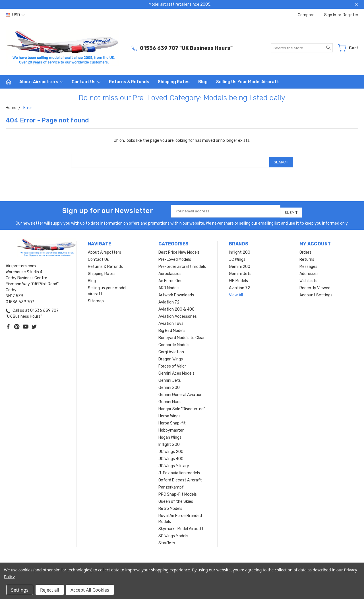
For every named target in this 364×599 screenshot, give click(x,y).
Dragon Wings (171, 354)
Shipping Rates (174, 82)
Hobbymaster (171, 425)
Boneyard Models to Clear (182, 333)
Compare (306, 15)
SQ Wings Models (173, 531)
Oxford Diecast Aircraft (180, 475)
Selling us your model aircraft (248, 82)
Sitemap (96, 296)
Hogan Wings (170, 432)
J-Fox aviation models (179, 468)
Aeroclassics (170, 269)
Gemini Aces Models (176, 368)
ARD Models (169, 283)
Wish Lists (308, 276)
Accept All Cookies (90, 590)
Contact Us (86, 82)
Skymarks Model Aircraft (181, 524)
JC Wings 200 (171, 447)
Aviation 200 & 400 (176, 304)
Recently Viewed (315, 283)
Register (350, 15)
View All (236, 290)
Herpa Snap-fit (172, 418)
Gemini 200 (169, 382)
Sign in (330, 15)
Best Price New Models (179, 247)
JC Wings (237, 254)
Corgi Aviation (171, 347)
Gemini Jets (170, 375)
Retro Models (170, 503)
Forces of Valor (172, 361)
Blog (203, 82)
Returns (307, 254)
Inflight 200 (169, 439)
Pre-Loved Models (175, 254)
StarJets (167, 538)
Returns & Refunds (129, 82)
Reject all (50, 590)
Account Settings (316, 290)
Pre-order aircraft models (182, 261)
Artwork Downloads (176, 290)
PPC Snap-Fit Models (178, 489)
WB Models (238, 276)
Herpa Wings (169, 411)
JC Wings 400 (171, 454)
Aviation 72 (169, 297)
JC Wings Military (174, 461)
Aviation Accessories (178, 311)
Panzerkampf (171, 482)
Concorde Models (174, 340)
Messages (308, 261)
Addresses (309, 269)
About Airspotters (41, 82)
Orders (305, 247)
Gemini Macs (170, 397)
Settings (20, 590)
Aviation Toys (171, 318)
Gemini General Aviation (180, 390)
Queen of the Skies (176, 496)
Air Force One (170, 276)
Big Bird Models (172, 326)
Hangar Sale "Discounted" (182, 404)
